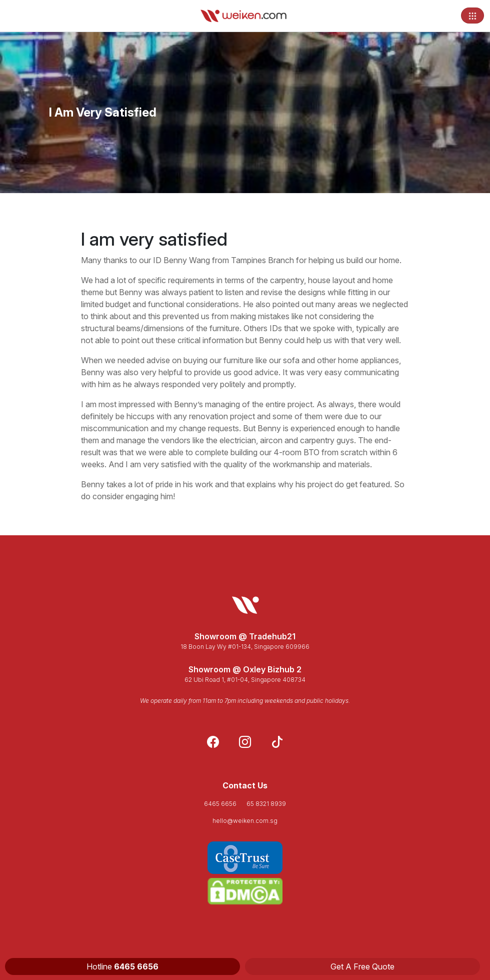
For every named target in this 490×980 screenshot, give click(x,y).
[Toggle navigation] (472, 16)
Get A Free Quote (362, 966)
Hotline (122, 966)
